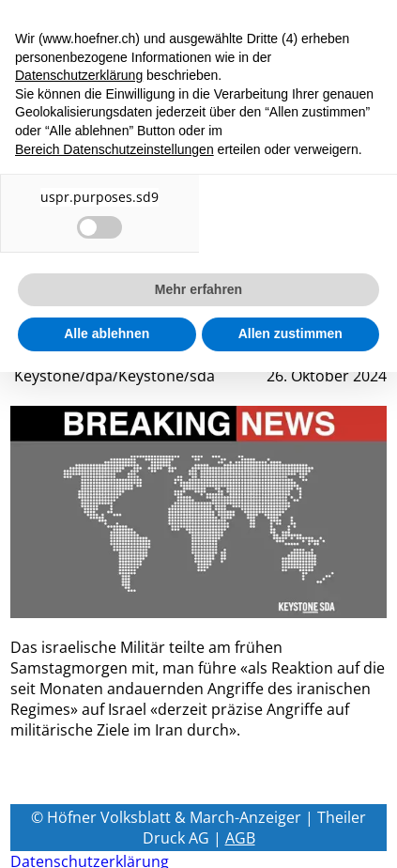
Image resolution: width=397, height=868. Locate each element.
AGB (240, 838)
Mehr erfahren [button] (198, 289)
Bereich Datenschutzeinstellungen (115, 149)
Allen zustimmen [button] (290, 333)
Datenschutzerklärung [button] (79, 75)
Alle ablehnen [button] (107, 333)
